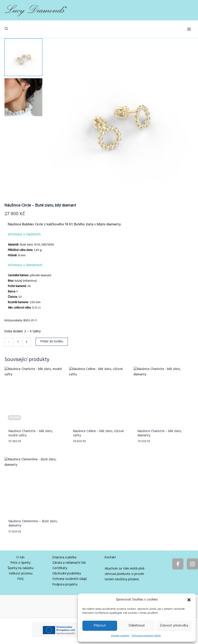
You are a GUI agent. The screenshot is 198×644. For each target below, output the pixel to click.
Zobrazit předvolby (174, 626)
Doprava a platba (64, 558)
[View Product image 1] (23, 57)
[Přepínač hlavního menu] (189, 29)
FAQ (20, 579)
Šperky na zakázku (21, 568)
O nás (20, 558)
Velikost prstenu (21, 574)
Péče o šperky (20, 563)
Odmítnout (137, 626)
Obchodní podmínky (67, 574)
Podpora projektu (65, 585)
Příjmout (100, 626)
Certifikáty (60, 568)
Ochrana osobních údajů (146, 636)
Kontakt (110, 558)
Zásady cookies (120, 636)
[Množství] (18, 342)
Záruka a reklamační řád (69, 563)
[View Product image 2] (23, 97)
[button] (189, 600)
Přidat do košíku (52, 342)
